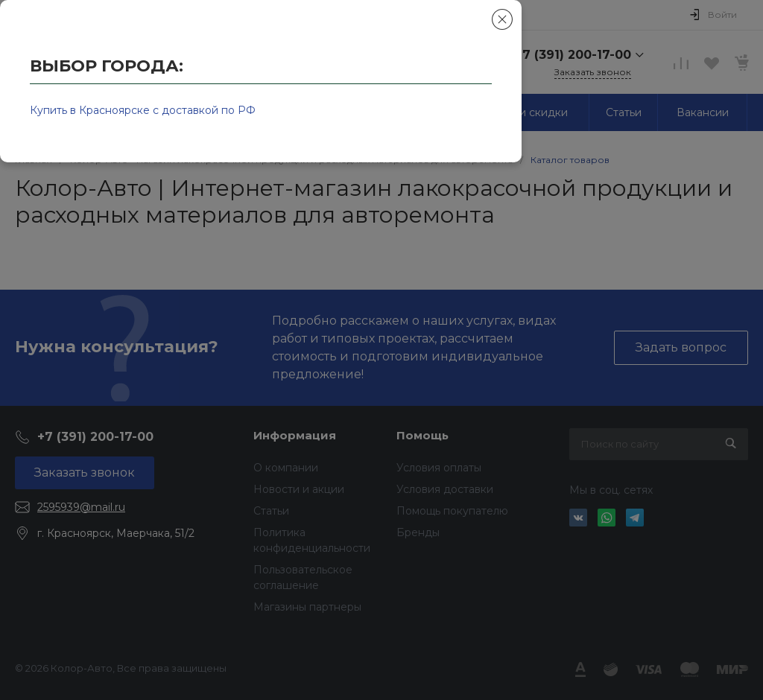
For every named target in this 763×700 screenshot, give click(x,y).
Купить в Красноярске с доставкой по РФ (143, 110)
